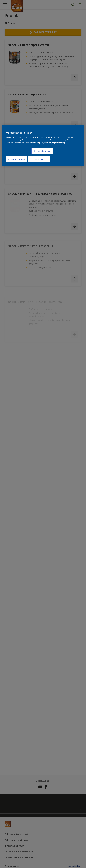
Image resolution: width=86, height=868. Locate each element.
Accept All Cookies (16, 159)
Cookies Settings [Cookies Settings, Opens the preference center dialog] (42, 151)
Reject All (39, 159)
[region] (43, 146)
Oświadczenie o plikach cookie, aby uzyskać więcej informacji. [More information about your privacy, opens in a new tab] (36, 142)
